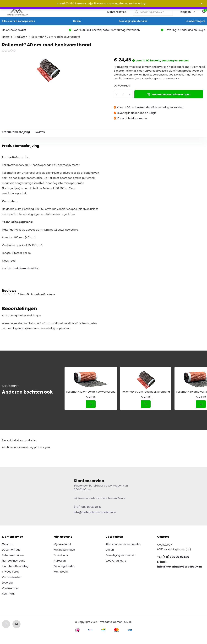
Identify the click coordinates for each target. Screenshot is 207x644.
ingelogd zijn (21, 328)
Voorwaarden (11, 588)
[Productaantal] (123, 94)
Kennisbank (61, 572)
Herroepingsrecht (13, 561)
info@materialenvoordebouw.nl (95, 512)
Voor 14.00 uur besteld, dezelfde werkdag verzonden (104, 30)
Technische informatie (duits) (21, 268)
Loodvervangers (195, 21)
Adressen (60, 561)
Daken (77, 21)
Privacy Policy (11, 572)
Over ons (8, 544)
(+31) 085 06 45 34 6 (87, 507)
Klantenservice (117, 12)
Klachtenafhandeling (15, 566)
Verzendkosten (12, 577)
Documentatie (11, 550)
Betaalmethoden (13, 555)
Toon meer (171, 78)
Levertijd (7, 583)
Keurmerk (8, 594)
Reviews (40, 132)
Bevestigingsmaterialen (133, 21)
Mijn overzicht (62, 544)
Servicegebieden (64, 566)
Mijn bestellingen (64, 550)
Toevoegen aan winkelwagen (171, 95)
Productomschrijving (16, 132)
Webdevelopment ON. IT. (116, 622)
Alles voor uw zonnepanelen (18, 21)
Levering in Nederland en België (183, 30)
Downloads (61, 555)
